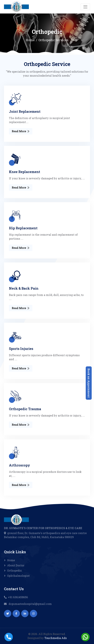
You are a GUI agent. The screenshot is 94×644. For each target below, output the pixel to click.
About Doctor (16, 565)
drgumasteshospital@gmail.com (30, 604)
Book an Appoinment (89, 383)
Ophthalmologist (18, 576)
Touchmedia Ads (56, 638)
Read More (21, 131)
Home (30, 40)
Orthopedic (15, 570)
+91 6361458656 (18, 597)
